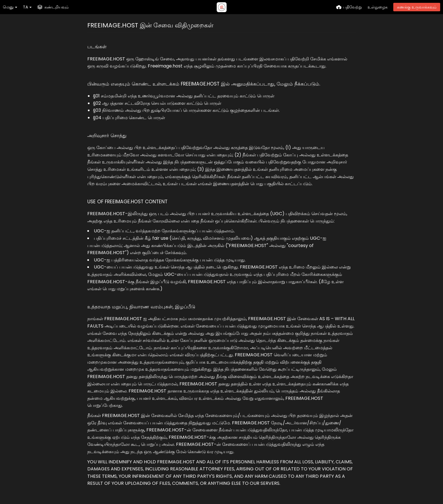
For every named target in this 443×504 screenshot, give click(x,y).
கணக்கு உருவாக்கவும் (417, 7)
